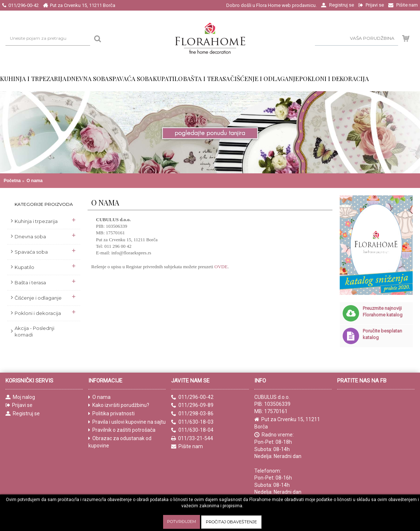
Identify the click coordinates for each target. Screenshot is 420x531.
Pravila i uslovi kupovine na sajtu (127, 422)
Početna (12, 181)
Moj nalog (20, 397)
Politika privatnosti (111, 414)
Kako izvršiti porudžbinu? (119, 405)
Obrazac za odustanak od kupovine (120, 442)
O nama (35, 181)
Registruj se (23, 414)
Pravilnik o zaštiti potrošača (122, 430)
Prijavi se (19, 405)
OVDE (221, 267)
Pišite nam (187, 447)
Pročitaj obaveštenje (231, 522)
